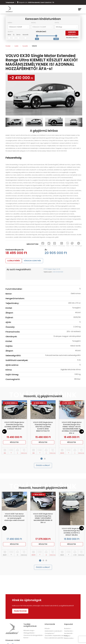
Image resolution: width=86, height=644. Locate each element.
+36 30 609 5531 (58, 272)
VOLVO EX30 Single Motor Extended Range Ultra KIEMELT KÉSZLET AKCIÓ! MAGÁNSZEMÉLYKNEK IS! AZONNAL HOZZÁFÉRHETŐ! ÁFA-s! (72, 428)
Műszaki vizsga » (29, 632)
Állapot (10, 32)
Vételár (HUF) (41, 32)
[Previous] (4, 432)
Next (80, 122)
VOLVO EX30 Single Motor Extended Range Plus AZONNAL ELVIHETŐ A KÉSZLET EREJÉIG (72, 533)
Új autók (25, 46)
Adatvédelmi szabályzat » (53, 632)
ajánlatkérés (14, 261)
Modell (34, 23)
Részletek (14, 443)
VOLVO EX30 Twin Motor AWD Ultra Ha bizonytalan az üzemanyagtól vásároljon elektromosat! (14, 518)
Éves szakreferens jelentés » (53, 638)
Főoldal (8, 46)
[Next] (82, 432)
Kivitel (57, 23)
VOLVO (34, 46)
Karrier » (26, 638)
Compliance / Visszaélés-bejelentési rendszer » (55, 635)
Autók (16, 46)
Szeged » (67, 636)
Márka (10, 23)
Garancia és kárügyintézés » (33, 636)
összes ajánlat (43, 466)
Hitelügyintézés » (29, 634)
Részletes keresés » (72, 38)
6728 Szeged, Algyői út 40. (52, 269)
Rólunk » (47, 630)
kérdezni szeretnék (35, 261)
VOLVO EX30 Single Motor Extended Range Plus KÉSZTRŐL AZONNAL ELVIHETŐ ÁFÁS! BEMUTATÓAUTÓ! (43, 427)
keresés (72, 33)
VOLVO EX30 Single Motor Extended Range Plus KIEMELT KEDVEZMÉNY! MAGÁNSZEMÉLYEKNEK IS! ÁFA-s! (43, 519)
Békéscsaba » (75, 636)
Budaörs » (67, 630)
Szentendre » (68, 632)
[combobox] (19, 27)
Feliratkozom (21, 612)
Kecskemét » (68, 634)
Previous (8, 122)
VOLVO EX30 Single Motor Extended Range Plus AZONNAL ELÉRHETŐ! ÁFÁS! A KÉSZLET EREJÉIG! (14, 426)
